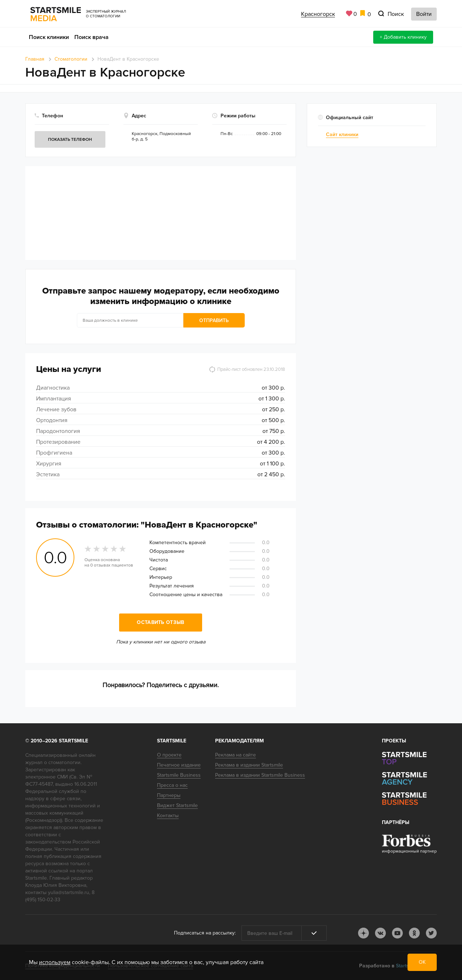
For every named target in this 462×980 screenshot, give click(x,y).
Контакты (168, 816)
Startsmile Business (179, 775)
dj (363, 933)
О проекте (169, 755)
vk (380, 933)
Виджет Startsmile (177, 805)
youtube (397, 933)
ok (414, 933)
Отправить (214, 320)
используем (55, 962)
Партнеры (169, 795)
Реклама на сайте (236, 755)
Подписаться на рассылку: (205, 933)
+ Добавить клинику (403, 37)
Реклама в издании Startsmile (249, 765)
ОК (422, 962)
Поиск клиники (49, 37)
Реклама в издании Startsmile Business (260, 775)
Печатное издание (179, 765)
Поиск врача (91, 37)
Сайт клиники (342, 135)
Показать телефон (70, 140)
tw (431, 933)
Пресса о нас (172, 785)
